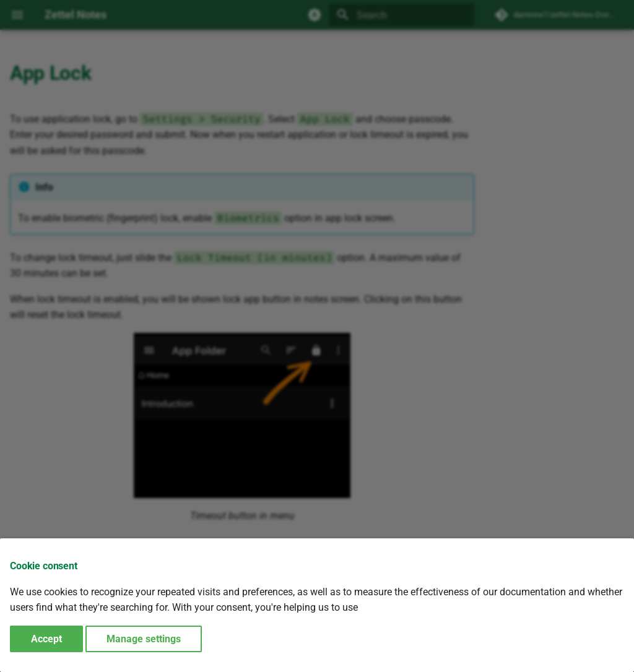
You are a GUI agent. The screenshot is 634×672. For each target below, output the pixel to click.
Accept (46, 639)
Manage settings (144, 639)
